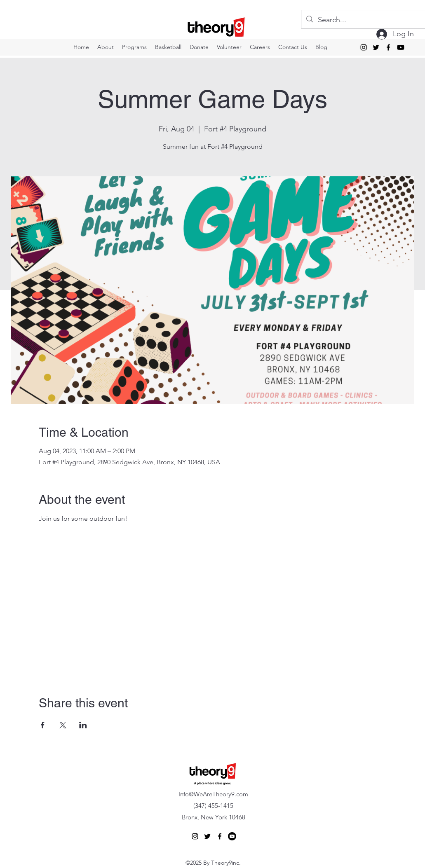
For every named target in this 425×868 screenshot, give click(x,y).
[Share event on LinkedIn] (83, 725)
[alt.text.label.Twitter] (376, 47)
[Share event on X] (63, 725)
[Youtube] (401, 47)
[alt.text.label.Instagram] (364, 47)
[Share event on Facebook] (43, 725)
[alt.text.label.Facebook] (388, 47)
